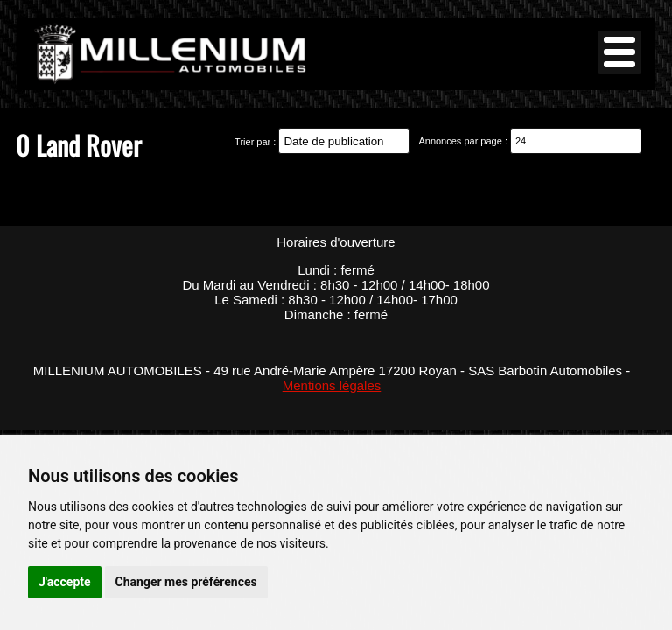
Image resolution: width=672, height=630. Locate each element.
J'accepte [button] (65, 582)
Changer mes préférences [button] (186, 582)
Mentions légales (332, 385)
